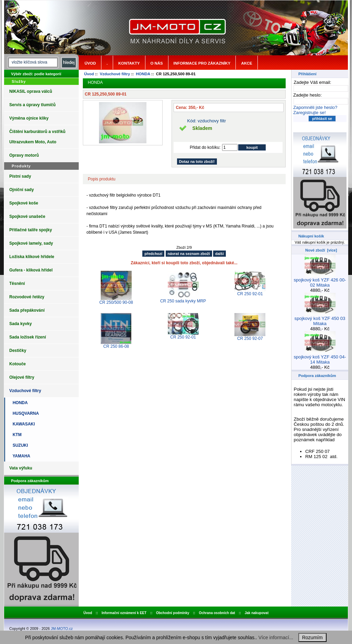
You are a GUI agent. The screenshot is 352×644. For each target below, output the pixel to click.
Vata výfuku (21, 468)
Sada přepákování (27, 310)
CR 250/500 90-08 (116, 302)
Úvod (90, 63)
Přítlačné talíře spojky (31, 230)
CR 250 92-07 (250, 338)
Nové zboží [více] (321, 250)
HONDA (143, 74)
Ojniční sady (21, 190)
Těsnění (17, 284)
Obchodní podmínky (173, 613)
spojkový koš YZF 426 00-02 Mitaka (320, 280)
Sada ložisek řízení (28, 337)
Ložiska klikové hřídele (32, 257)
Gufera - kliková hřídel (31, 270)
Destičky (18, 351)
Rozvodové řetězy (27, 297)
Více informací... (276, 637)
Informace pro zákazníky (202, 63)
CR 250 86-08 (116, 346)
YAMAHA (20, 456)
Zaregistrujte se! (310, 113)
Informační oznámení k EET (124, 613)
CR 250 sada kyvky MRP (183, 301)
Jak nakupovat (257, 613)
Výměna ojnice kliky (29, 118)
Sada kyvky (20, 324)
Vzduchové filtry (115, 74)
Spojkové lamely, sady (31, 243)
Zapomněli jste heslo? (315, 107)
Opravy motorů (24, 155)
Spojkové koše (24, 203)
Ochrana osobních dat (217, 613)
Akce (246, 63)
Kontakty (129, 63)
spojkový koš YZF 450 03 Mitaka (320, 319)
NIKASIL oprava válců (31, 91)
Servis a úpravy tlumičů (32, 105)
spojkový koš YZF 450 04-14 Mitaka (320, 357)
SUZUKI (19, 445)
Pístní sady (20, 176)
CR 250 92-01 (250, 294)
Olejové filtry (22, 377)
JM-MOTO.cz (62, 629)
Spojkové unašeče (27, 216)
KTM (16, 435)
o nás (157, 63)
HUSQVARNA (25, 413)
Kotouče (18, 364)
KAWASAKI (23, 424)
